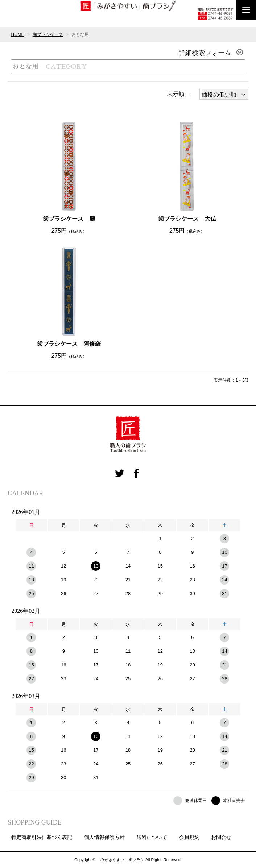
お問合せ (221, 837)
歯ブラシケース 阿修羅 (69, 344)
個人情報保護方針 (104, 837)
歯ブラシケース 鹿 (69, 219)
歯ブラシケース (48, 34)
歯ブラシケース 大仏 (187, 219)
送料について (152, 837)
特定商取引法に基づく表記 (42, 837)
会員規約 (189, 837)
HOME (18, 34)
